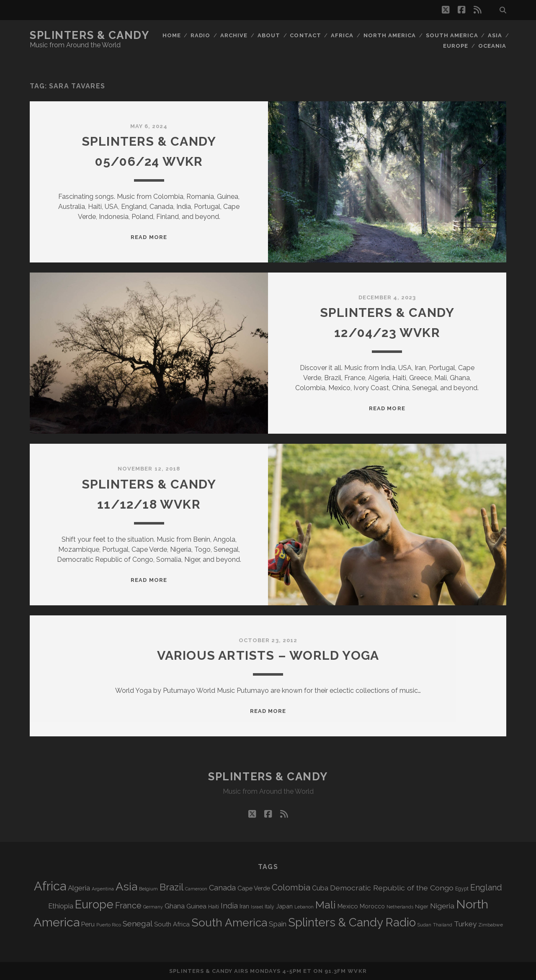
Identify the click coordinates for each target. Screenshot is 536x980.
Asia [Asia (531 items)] (126, 886)
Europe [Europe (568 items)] (94, 904)
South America (452, 35)
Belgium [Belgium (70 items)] (148, 889)
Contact (305, 35)
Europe (456, 46)
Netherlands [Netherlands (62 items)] (400, 907)
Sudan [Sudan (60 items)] (424, 925)
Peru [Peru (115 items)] (88, 924)
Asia (495, 35)
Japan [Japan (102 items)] (284, 906)
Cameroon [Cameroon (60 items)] (196, 889)
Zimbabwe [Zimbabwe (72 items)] (491, 925)
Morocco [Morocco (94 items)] (372, 906)
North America (390, 35)
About (269, 35)
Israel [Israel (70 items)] (257, 907)
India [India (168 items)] (229, 906)
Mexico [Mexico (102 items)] (348, 906)
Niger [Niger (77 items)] (422, 907)
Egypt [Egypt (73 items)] (462, 889)
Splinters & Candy (90, 35)
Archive (234, 35)
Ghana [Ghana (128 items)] (175, 906)
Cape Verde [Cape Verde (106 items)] (254, 888)
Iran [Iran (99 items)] (244, 906)
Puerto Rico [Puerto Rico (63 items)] (109, 925)
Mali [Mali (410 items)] (326, 905)
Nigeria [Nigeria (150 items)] (442, 906)
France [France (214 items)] (128, 905)
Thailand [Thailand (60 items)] (443, 925)
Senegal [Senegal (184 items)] (138, 923)
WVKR (357, 971)
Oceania (492, 46)
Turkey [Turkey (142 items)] (465, 924)
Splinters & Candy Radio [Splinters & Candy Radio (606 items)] (352, 922)
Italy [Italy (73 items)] (269, 907)
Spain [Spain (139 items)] (278, 924)
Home (172, 35)
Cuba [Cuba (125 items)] (320, 888)
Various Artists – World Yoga (268, 655)
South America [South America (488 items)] (229, 922)
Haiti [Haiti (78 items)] (214, 907)
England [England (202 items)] (486, 887)
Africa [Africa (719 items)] (50, 886)
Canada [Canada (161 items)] (222, 888)
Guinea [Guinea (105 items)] (196, 906)
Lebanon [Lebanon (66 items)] (304, 907)
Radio (200, 35)
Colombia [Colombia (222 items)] (291, 887)
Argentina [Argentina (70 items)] (103, 889)
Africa (342, 35)
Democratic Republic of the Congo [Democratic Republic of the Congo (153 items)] (392, 888)
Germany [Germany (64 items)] (153, 907)
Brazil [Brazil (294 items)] (171, 887)
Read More (149, 237)
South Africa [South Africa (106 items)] (172, 924)
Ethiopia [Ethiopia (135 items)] (61, 906)
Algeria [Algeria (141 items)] (79, 888)
